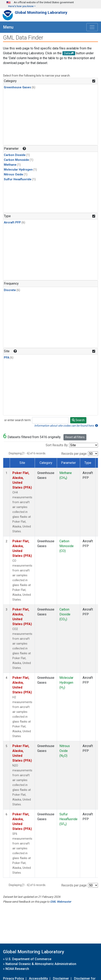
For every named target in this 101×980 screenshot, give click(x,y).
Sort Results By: (57, 445)
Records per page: (74, 454)
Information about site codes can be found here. (66, 426)
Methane (10, 165)
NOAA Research (17, 969)
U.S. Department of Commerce (28, 959)
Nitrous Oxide (13, 175)
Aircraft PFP (12, 223)
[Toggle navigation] (92, 27)
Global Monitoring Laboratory (41, 12)
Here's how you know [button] (21, 6)
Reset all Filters (75, 437)
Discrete (10, 290)
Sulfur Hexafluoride (18, 179)
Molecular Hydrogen (18, 170)
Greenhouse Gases (17, 87)
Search (78, 420)
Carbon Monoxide (16, 160)
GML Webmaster (61, 902)
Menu (8, 27)
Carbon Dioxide (15, 155)
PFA (6, 358)
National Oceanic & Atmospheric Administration (41, 964)
